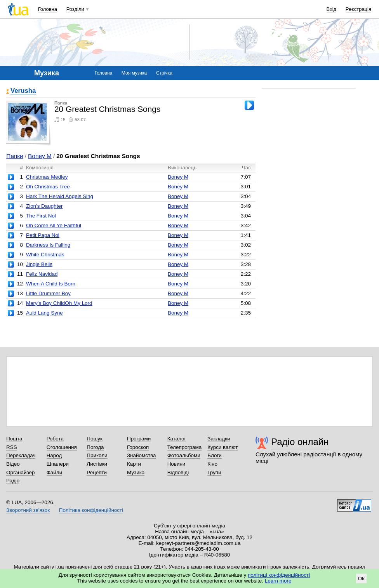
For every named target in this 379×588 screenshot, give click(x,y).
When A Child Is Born (51, 284)
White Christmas (45, 255)
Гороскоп (138, 447)
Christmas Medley (47, 177)
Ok (361, 578)
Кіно (212, 464)
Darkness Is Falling (48, 245)
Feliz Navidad (42, 274)
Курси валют (223, 447)
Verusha (23, 91)
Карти (134, 464)
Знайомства (142, 455)
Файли (55, 472)
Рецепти (97, 472)
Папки (15, 156)
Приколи (97, 455)
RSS (12, 447)
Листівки (97, 464)
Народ (54, 455)
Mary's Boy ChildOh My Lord (59, 303)
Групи (214, 472)
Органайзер (20, 472)
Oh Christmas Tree (48, 187)
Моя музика (134, 73)
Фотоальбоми (184, 455)
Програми (139, 439)
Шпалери (58, 464)
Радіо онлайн (300, 442)
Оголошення (62, 447)
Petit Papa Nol (43, 235)
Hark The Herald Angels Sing (60, 196)
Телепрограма (185, 447)
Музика (136, 472)
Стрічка (164, 73)
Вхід (332, 9)
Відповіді (178, 472)
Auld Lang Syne (44, 313)
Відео (13, 464)
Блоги (215, 455)
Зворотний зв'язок (28, 510)
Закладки (219, 439)
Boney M (40, 156)
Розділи (75, 9)
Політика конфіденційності (91, 510)
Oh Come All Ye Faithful (54, 225)
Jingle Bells (39, 264)
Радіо (13, 481)
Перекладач (21, 455)
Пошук (95, 439)
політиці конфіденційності (279, 575)
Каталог (177, 439)
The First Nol (41, 216)
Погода (95, 447)
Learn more (278, 581)
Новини (176, 464)
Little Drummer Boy (48, 293)
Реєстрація (358, 9)
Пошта (14, 439)
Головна (48, 9)
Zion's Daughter (44, 206)
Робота (55, 439)
